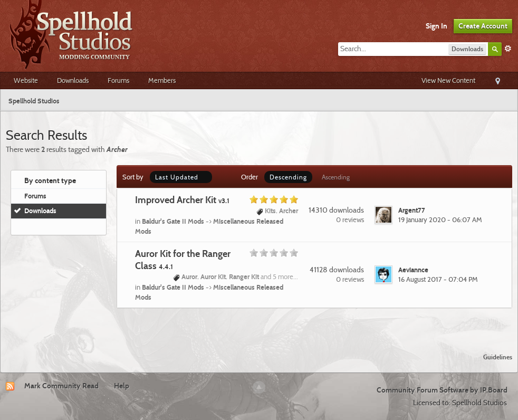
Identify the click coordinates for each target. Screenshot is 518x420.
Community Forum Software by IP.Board (442, 390)
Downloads (73, 80)
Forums (118, 80)
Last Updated (181, 177)
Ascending (336, 177)
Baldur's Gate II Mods (173, 221)
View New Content (448, 80)
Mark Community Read (61, 386)
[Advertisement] (259, 324)
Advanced (508, 49)
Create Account (483, 26)
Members (162, 80)
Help (122, 386)
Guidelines (498, 357)
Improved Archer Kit (182, 200)
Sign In (437, 26)
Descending (288, 177)
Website (26, 80)
